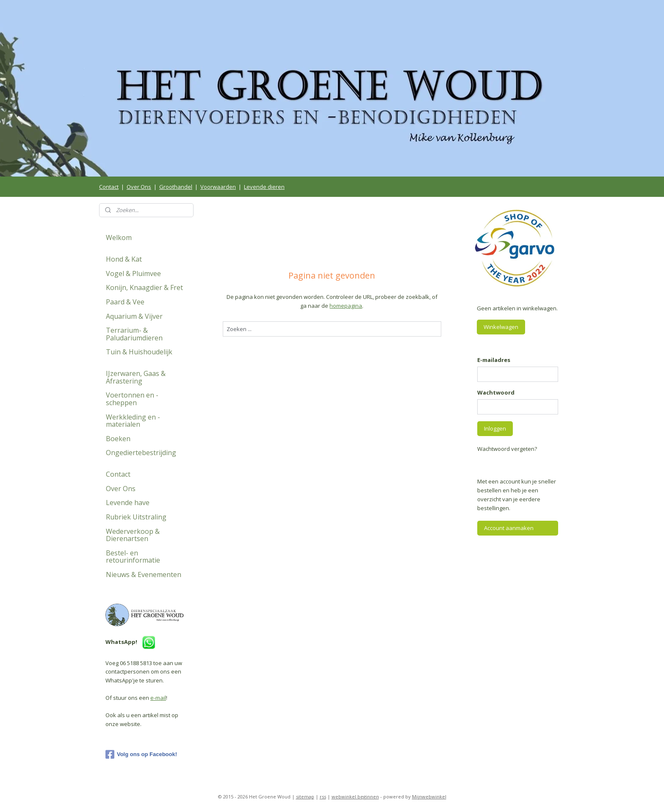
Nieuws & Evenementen (144, 574)
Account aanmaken (509, 528)
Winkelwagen (501, 327)
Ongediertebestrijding (141, 453)
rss (323, 797)
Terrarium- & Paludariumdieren (134, 334)
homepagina (346, 306)
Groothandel (176, 187)
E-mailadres (494, 360)
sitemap (305, 797)
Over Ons (139, 187)
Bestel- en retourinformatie (133, 557)
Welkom (119, 238)
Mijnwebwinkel (429, 797)
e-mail (158, 698)
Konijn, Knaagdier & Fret (144, 287)
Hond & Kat (124, 259)
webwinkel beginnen (355, 797)
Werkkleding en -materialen (133, 421)
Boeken (118, 439)
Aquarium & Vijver (134, 316)
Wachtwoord (496, 392)
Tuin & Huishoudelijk (139, 352)
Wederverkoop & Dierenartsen (133, 535)
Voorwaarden (218, 187)
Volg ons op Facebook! (141, 754)
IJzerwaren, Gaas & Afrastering (136, 377)
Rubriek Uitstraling (136, 517)
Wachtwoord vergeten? (507, 449)
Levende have (128, 503)
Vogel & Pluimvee (133, 273)
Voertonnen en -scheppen (132, 399)
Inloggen (495, 428)
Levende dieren (264, 187)
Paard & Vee (125, 302)
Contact (109, 187)
